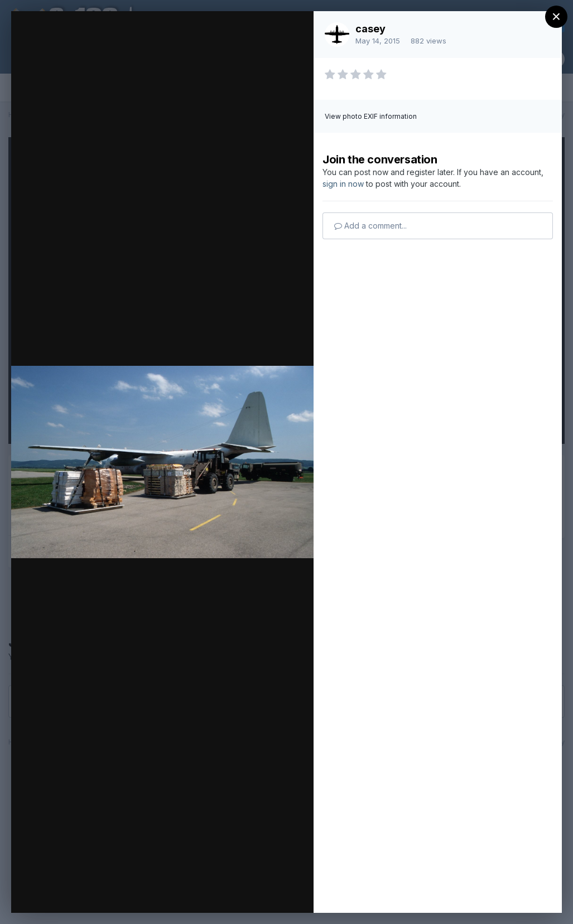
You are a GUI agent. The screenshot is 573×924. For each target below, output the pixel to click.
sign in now (343, 184)
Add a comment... (370, 226)
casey (370, 29)
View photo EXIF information (371, 116)
